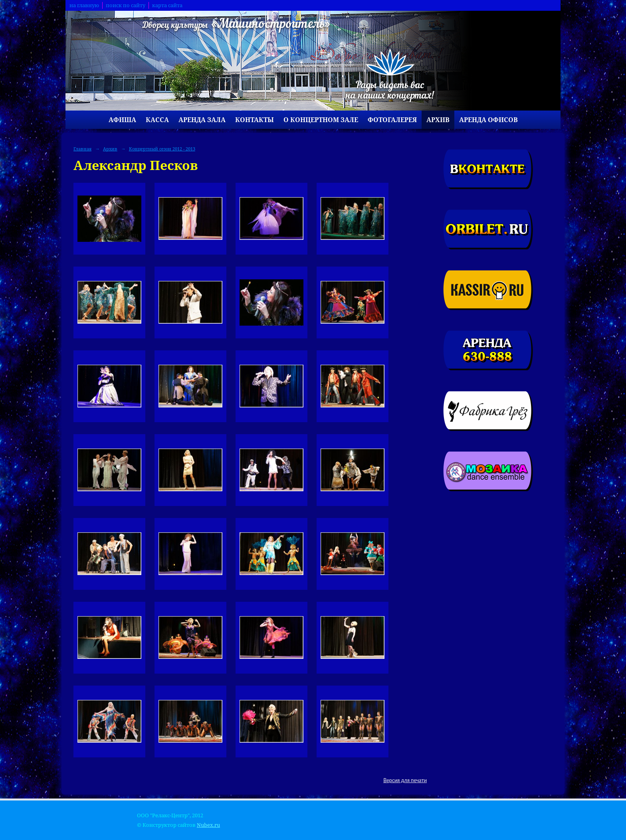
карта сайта (167, 5)
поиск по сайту (126, 5)
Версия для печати (405, 780)
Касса (157, 120)
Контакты (255, 120)
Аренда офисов (488, 120)
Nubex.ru (208, 825)
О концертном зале (321, 120)
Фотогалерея (392, 120)
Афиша (122, 120)
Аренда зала (202, 120)
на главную (84, 5)
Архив (438, 120)
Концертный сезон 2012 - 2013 (162, 149)
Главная (82, 149)
